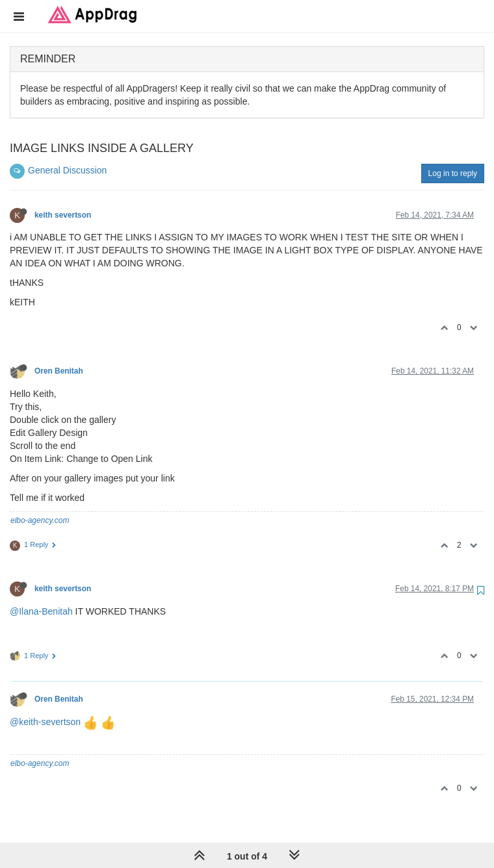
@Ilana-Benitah (41, 611)
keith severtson (63, 215)
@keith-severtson (45, 722)
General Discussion (67, 170)
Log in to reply (453, 173)
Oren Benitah (59, 371)
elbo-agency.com (40, 520)
